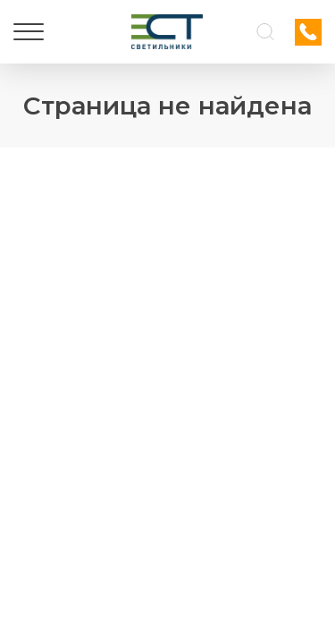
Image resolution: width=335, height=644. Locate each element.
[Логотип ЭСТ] (167, 32)
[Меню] (29, 32)
